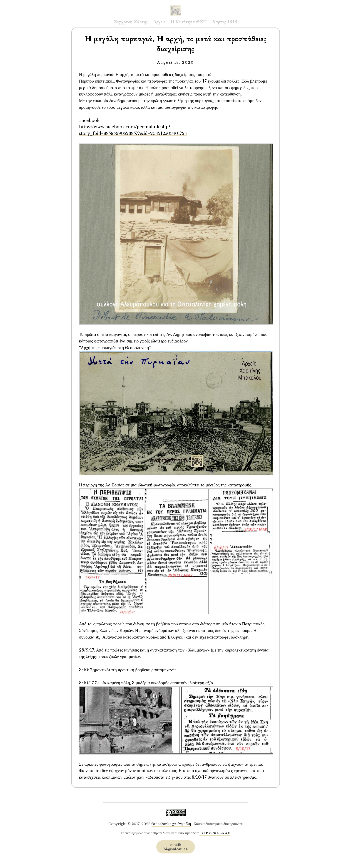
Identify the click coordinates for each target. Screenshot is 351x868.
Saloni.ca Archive (176, 6)
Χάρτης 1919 (225, 22)
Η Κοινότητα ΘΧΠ (189, 22)
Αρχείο (159, 22)
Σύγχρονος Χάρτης (131, 22)
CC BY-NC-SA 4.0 (215, 833)
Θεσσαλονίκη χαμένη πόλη (171, 824)
